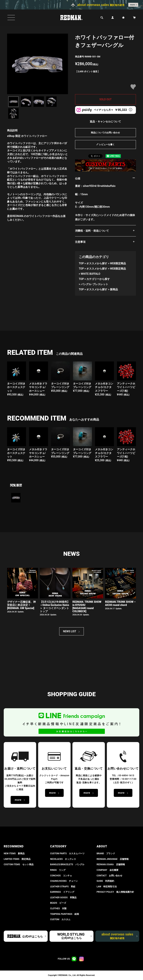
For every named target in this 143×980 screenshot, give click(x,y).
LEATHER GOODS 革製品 (63, 898)
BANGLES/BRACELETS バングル (67, 864)
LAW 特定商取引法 (107, 887)
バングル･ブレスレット (94, 284)
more (133, 5)
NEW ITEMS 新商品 (14, 854)
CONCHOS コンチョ (61, 876)
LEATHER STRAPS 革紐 (63, 887)
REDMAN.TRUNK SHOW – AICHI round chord (120, 603)
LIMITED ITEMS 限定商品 (17, 859)
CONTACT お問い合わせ (109, 876)
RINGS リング (58, 870)
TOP (81, 263)
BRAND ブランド (106, 854)
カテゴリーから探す (98, 279)
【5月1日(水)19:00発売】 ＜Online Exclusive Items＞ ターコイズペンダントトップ (55, 606)
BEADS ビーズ (58, 903)
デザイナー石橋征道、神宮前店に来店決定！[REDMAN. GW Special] (21, 605)
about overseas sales (117, 936)
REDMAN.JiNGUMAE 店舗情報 (113, 859)
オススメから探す (97, 263)
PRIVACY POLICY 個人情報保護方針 (115, 892)
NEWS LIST (70, 631)
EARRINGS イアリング (62, 892)
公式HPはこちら (32, 937)
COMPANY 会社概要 (108, 870)
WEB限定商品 (118, 263)
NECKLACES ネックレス (63, 859)
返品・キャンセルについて (105, 121)
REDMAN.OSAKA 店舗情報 (111, 864)
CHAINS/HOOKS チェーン (64, 881)
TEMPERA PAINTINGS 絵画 (65, 914)
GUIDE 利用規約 (105, 881)
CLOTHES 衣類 (58, 908)
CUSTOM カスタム (60, 919)
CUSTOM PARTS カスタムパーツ (67, 854)
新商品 (114, 289)
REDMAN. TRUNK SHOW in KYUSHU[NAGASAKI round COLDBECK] (87, 606)
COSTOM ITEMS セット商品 (19, 864)
